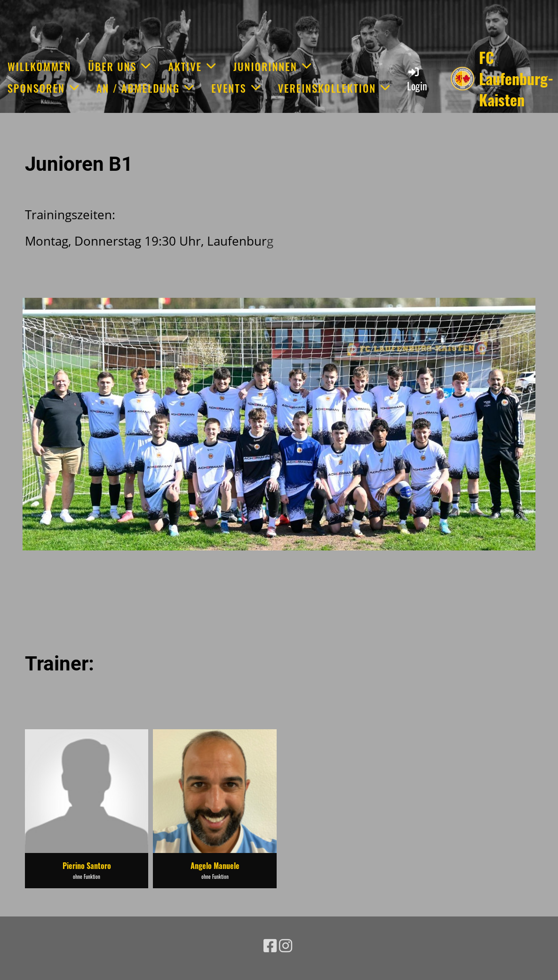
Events (236, 88)
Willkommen (39, 66)
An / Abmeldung (145, 88)
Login (417, 79)
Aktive (192, 66)
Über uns (120, 66)
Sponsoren (44, 88)
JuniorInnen (273, 66)
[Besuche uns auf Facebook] (270, 945)
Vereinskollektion (335, 88)
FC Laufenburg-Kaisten (516, 79)
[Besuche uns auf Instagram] (286, 945)
